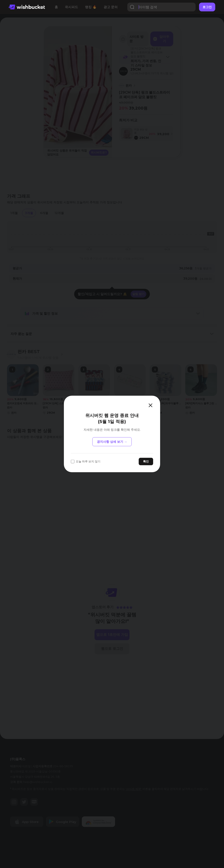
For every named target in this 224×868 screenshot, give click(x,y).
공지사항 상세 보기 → (112, 442)
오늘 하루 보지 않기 (86, 461)
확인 (146, 461)
